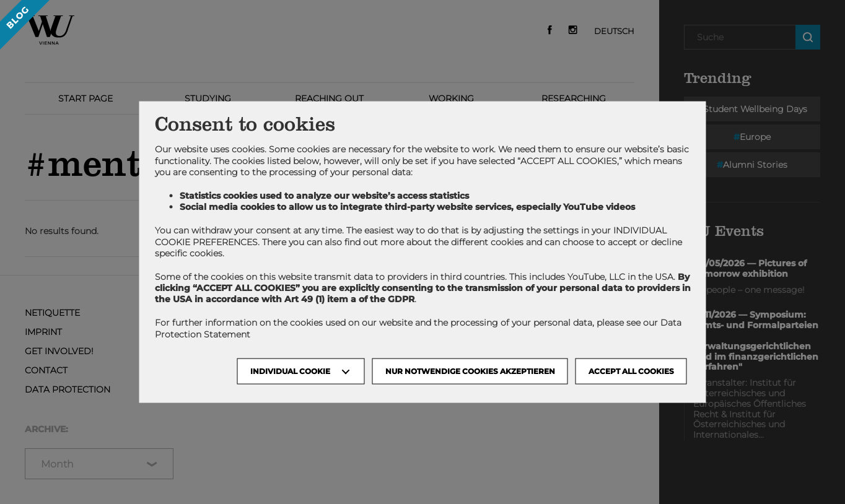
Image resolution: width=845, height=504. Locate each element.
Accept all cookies (631, 371)
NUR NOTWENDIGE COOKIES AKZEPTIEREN (470, 371)
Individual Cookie (290, 371)
